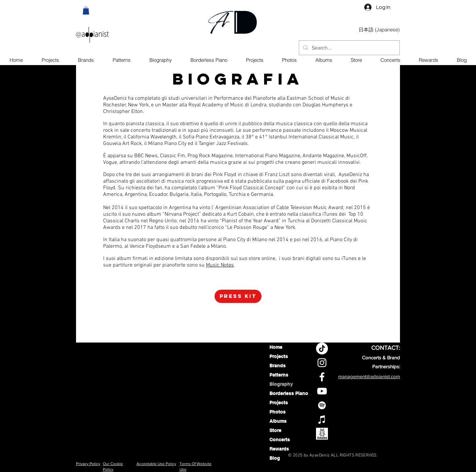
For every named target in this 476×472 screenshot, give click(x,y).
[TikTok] (322, 348)
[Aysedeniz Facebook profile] (322, 377)
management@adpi (359, 376)
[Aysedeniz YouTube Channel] (322, 391)
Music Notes (220, 265)
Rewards (279, 449)
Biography (281, 384)
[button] (86, 11)
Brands (278, 366)
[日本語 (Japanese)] (379, 30)
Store (275, 430)
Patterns (279, 375)
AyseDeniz (320, 455)
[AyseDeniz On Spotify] (322, 405)
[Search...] (349, 48)
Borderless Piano (287, 393)
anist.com (390, 376)
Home (276, 347)
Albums (278, 421)
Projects (279, 356)
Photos (278, 412)
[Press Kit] (238, 296)
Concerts (280, 440)
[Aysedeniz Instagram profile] (322, 363)
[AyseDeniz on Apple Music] (322, 419)
